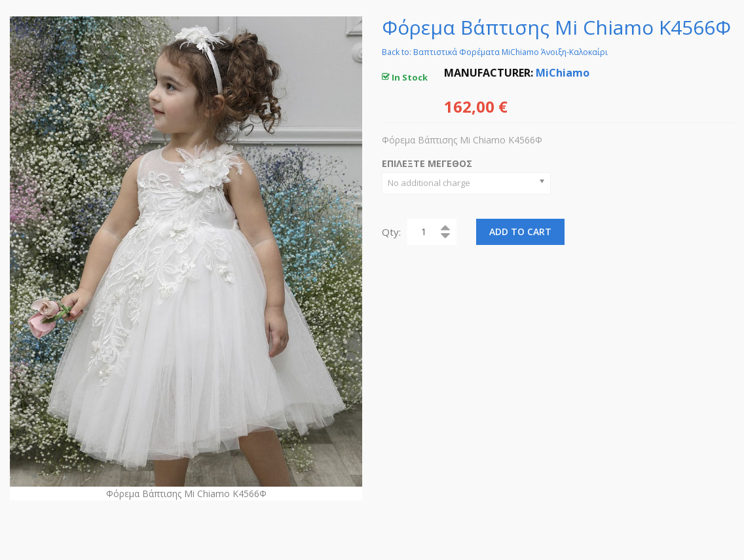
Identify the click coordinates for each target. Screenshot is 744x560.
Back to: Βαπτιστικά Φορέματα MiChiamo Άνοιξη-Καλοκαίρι (495, 52)
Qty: (391, 232)
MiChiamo (563, 73)
